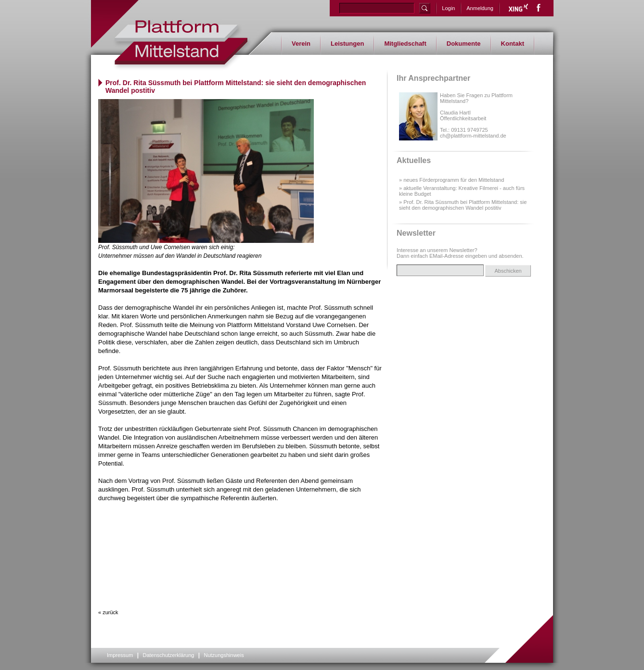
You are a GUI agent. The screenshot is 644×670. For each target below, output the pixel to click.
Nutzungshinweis (224, 655)
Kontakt (513, 44)
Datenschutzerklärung (168, 655)
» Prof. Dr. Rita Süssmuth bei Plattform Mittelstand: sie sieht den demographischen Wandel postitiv (463, 205)
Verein (301, 44)
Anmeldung (480, 8)
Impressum (120, 655)
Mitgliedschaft (405, 44)
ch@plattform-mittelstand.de (473, 136)
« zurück (108, 612)
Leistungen (347, 44)
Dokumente (464, 44)
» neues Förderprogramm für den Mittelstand (451, 180)
